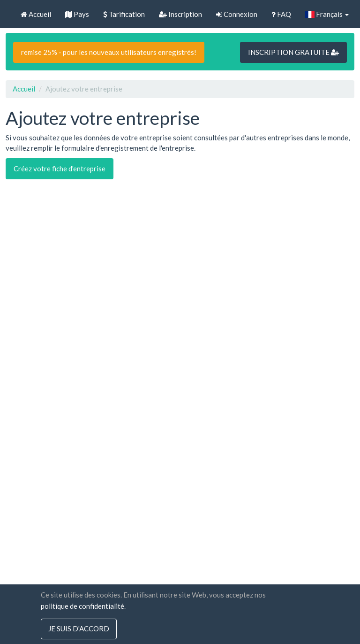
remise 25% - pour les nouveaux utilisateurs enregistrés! (109, 52)
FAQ (281, 14)
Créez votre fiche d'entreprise (60, 169)
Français (327, 14)
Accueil (36, 14)
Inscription (180, 14)
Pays (77, 14)
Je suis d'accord (79, 629)
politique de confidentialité (82, 606)
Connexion (237, 14)
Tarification (124, 14)
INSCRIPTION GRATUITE (293, 52)
